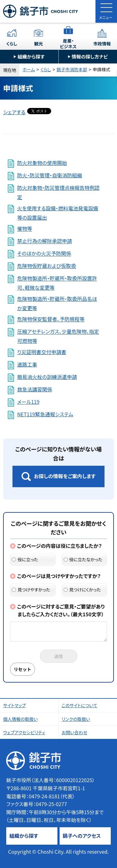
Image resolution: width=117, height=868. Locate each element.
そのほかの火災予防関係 (44, 254)
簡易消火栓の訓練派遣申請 (47, 377)
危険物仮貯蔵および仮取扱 (47, 266)
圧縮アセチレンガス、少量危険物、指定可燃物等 (58, 336)
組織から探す (31, 56)
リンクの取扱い (76, 719)
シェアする (14, 112)
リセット (22, 669)
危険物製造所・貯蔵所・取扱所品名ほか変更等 (57, 303)
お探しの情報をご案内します (65, 476)
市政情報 (102, 44)
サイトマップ (15, 705)
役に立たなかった (83, 559)
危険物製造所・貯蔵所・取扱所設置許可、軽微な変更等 (57, 283)
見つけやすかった (31, 590)
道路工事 (27, 364)
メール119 (28, 402)
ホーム (29, 69)
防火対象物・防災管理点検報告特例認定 (58, 192)
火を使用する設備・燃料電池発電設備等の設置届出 (58, 213)
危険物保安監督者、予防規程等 (51, 319)
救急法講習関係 (35, 389)
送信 (59, 656)
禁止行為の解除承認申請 (44, 241)
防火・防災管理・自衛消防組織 (50, 175)
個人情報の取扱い (20, 719)
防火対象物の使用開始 (42, 163)
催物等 (25, 229)
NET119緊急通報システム (45, 414)
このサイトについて (80, 705)
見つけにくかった (82, 590)
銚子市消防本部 (72, 69)
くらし (12, 44)
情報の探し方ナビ (90, 56)
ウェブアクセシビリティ (24, 732)
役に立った (25, 559)
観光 (38, 44)
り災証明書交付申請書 (42, 352)
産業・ (68, 44)
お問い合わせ (75, 732)
